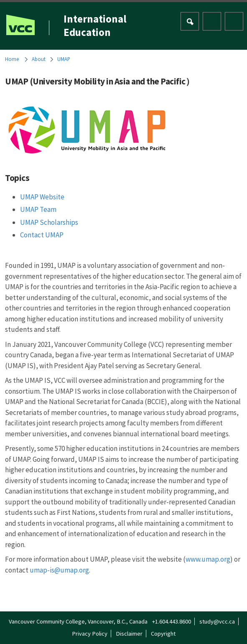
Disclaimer (129, 634)
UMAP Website (42, 197)
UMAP (64, 59)
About (39, 59)
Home (12, 59)
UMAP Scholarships (49, 222)
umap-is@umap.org (59, 570)
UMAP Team (38, 209)
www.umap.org (208, 559)
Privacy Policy (90, 634)
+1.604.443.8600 (172, 621)
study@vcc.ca (217, 621)
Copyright (163, 634)
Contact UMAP (42, 235)
